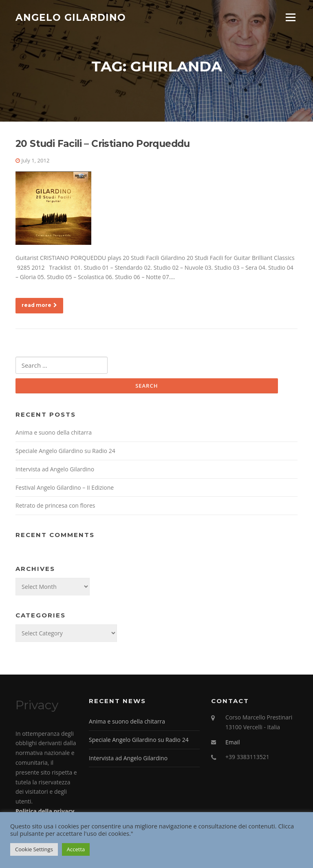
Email (233, 743)
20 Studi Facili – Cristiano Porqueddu (103, 145)
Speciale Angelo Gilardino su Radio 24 (65, 452)
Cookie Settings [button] (34, 849)
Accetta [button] (76, 849)
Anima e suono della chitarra (54, 434)
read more (39, 306)
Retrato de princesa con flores (55, 507)
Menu (290, 17)
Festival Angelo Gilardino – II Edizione (65, 489)
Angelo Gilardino (71, 17)
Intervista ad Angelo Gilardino (55, 470)
